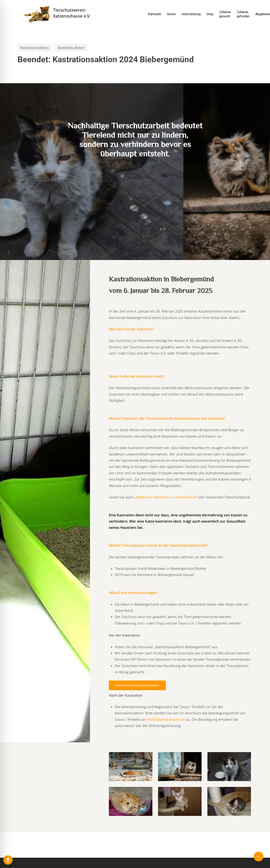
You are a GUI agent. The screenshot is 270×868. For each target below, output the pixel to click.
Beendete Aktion (71, 48)
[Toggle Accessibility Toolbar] (8, 860)
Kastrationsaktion (35, 48)
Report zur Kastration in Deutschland (166, 497)
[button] (137, 685)
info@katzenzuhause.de (166, 719)
